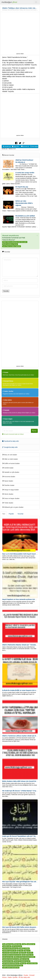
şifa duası (30, 953)
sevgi (24, 944)
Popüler (11, 514)
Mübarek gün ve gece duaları (13, 507)
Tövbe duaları (8, 503)
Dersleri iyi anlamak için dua (22, 961)
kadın (24, 955)
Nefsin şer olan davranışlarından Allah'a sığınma (24, 203)
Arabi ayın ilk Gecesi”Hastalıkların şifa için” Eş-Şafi (20, 836)
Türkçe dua (30, 955)
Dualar (13, 10)
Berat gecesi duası (8, 961)
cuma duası (6, 953)
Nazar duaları (8, 481)
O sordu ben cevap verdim (25, 173)
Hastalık (6, 410)
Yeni (4, 514)
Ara (34, 431)
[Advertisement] (20, 32)
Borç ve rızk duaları (10, 455)
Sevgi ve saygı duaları (11, 490)
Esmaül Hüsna (8, 381)
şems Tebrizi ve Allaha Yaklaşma (12, 246)
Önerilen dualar (8, 485)
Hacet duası (10, 944)
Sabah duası (14, 953)
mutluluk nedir (7, 946)
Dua (4, 944)
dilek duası (18, 944)
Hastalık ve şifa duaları (11, 472)
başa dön (16, 146)
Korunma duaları (9, 477)
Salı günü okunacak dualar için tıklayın (14, 434)
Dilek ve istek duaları (10, 459)
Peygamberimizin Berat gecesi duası (13, 965)
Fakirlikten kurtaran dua (9, 951)
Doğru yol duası (24, 959)
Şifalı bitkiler (7, 400)
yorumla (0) (25, 146)
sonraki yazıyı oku (7, 146)
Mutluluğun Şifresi (6, 10)
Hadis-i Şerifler (8, 391)
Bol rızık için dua (17, 946)
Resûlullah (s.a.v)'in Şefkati (25, 216)
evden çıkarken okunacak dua (11, 968)
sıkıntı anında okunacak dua (10, 948)
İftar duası (20, 951)
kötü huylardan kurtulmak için (11, 963)
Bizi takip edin (24, 977)
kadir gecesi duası (8, 957)
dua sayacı (34, 146)
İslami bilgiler (8, 419)
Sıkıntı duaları (8, 494)
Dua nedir (23, 963)
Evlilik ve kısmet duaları (11, 463)
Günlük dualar (8, 468)
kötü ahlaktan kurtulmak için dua (12, 955)
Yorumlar (20, 514)
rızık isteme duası (32, 963)
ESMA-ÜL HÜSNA (24, 948)
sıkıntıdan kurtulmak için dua (11, 959)
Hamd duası (22, 953)
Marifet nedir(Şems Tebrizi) (10, 244)
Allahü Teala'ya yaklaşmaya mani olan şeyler (15, 242)
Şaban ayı (27, 951)
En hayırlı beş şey (22, 187)
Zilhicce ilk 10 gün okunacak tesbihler (24, 957)
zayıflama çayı (31, 944)
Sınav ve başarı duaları (11, 498)
